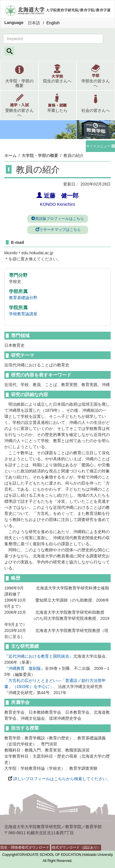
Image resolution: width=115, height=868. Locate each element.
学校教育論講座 (23, 314)
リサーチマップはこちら (58, 230)
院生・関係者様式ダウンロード (25, 847)
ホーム (10, 155)
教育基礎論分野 (23, 298)
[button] (19, 76)
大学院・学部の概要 (40, 155)
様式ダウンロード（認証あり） (76, 847)
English (53, 23)
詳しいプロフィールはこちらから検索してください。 (61, 779)
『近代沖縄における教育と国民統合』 (39, 656)
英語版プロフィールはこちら (58, 219)
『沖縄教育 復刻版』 (25, 668)
